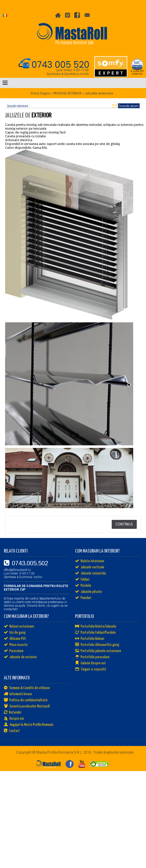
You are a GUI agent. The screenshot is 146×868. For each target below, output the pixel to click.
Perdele (83, 586)
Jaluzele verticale (90, 567)
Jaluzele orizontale (91, 573)
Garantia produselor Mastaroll (27, 706)
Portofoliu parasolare (92, 657)
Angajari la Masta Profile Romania (29, 725)
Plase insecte (16, 645)
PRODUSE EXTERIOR (67, 93)
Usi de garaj (15, 633)
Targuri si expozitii (91, 669)
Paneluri (83, 598)
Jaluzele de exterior (20, 657)
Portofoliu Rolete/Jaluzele (96, 627)
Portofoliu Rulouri (90, 639)
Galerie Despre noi (90, 663)
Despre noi (14, 719)
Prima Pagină (40, 93)
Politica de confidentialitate (26, 700)
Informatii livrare (18, 694)
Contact (12, 731)
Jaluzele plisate (88, 592)
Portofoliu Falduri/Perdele (95, 633)
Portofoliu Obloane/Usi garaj (97, 645)
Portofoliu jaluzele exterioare (98, 651)
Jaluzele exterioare (99, 93)
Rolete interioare (90, 561)
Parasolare (14, 651)
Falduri (82, 580)
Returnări (13, 713)
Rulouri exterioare (19, 627)
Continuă (124, 524)
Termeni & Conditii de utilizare (27, 688)
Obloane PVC (15, 639)
